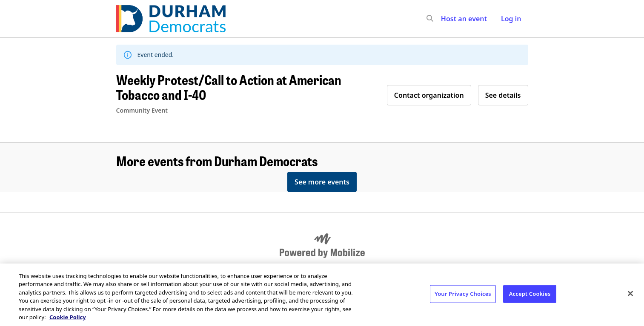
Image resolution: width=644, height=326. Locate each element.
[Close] (630, 294)
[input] (445, 19)
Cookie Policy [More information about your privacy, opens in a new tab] (68, 317)
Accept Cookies (530, 294)
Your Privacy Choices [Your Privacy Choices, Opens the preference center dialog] (463, 294)
